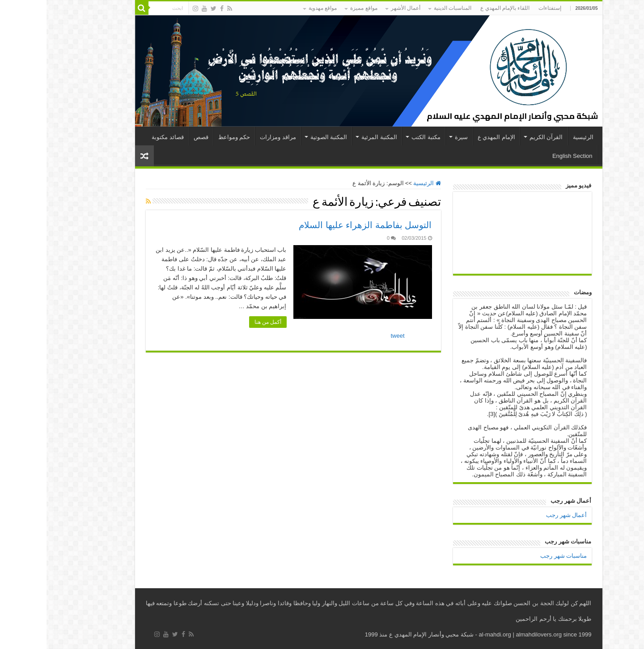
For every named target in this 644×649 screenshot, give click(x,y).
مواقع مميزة (317, 8)
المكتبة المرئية (333, 137)
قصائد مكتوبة (121, 137)
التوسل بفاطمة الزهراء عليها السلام (319, 225)
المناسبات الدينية (406, 8)
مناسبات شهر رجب (517, 556)
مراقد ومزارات (231, 137)
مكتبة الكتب (379, 137)
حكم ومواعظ (188, 137)
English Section (526, 156)
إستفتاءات (503, 8)
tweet (351, 336)
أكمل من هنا (221, 322)
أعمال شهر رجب (520, 515)
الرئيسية (537, 137)
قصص (155, 137)
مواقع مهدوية (276, 8)
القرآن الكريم (500, 137)
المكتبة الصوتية (282, 137)
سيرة (415, 137)
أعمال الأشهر (359, 8)
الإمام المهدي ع (450, 137)
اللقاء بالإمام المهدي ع (458, 8)
